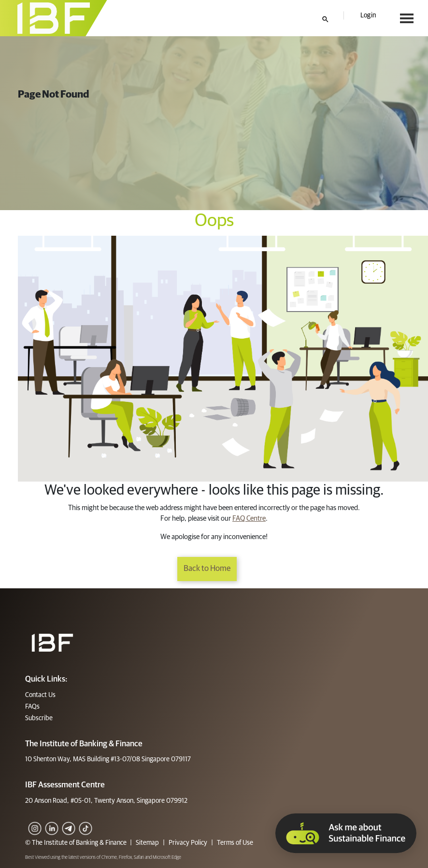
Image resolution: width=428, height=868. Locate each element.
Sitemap (147, 843)
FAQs (32, 707)
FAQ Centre (249, 519)
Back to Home (207, 569)
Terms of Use (234, 843)
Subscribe (39, 718)
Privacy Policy (188, 843)
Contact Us (40, 695)
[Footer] (52, 642)
